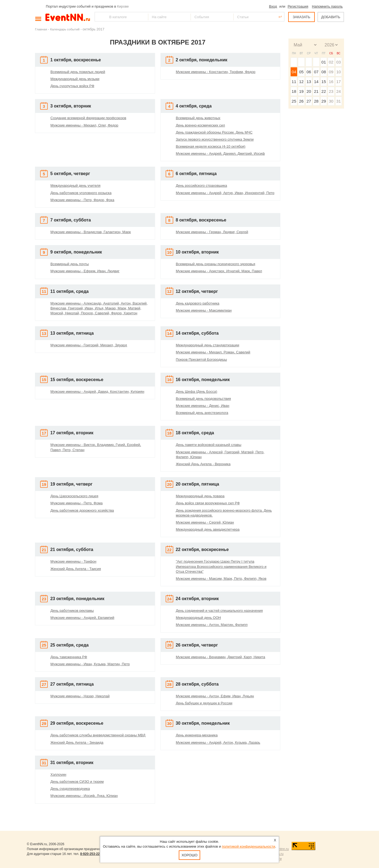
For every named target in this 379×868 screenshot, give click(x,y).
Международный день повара (200, 496)
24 (338, 91)
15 (324, 82)
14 (316, 82)
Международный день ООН (198, 618)
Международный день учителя (76, 186)
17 (338, 82)
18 (294, 91)
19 (301, 91)
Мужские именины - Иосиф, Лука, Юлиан (84, 796)
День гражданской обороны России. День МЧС (214, 132)
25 (294, 101)
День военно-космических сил (200, 125)
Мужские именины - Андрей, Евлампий (82, 618)
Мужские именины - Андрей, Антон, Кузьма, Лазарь (218, 742)
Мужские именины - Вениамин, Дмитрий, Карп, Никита (221, 657)
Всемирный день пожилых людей (78, 72)
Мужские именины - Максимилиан (204, 310)
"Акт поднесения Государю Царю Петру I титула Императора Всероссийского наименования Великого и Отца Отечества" (221, 566)
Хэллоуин (58, 774)
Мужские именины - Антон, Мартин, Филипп (212, 625)
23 (331, 91)
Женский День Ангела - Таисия (76, 569)
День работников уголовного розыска (81, 193)
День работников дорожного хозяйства (82, 510)
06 (309, 72)
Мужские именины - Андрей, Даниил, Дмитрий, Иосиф (220, 153)
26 (301, 101)
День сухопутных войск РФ (72, 86)
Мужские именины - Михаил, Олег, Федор (84, 125)
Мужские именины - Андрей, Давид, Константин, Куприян (97, 392)
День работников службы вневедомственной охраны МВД (98, 735)
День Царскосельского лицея (74, 496)
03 (338, 62)
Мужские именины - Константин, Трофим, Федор (216, 72)
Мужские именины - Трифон (73, 561)
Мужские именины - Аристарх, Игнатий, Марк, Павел (219, 271)
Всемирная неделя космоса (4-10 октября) (211, 146)
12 (301, 82)
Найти (99, 17)
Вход (273, 6)
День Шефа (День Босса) (197, 392)
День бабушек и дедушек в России (204, 703)
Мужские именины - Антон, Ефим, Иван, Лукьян (215, 696)
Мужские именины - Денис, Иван (203, 406)
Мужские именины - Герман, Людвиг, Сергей (212, 232)
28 (316, 101)
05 (301, 72)
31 (338, 101)
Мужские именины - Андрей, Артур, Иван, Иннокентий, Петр (225, 193)
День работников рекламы (72, 611)
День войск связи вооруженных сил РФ (208, 503)
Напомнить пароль (327, 6)
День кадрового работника (198, 303)
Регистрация (298, 6)
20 (309, 91)
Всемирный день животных (198, 118)
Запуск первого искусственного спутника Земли (215, 139)
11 (294, 82)
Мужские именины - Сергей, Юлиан (205, 522)
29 (324, 101)
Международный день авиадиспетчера (208, 529)
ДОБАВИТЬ (331, 17)
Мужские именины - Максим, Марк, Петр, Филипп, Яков (221, 579)
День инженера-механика (197, 735)
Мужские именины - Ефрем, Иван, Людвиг (85, 271)
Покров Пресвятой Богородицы (202, 359)
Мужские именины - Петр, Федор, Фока (82, 200)
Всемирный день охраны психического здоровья (216, 264)
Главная (41, 29)
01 (324, 62)
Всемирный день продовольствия (203, 399)
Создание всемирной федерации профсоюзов (88, 118)
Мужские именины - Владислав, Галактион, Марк (91, 232)
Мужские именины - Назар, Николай (80, 696)
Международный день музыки (75, 79)
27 (309, 101)
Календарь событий (65, 29)
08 (324, 72)
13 (309, 82)
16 (331, 82)
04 (294, 72)
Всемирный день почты (70, 264)
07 (316, 72)
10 (338, 72)
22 (324, 91)
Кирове (123, 6)
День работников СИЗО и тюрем (77, 782)
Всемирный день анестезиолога (202, 413)
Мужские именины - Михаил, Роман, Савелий (213, 352)
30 (331, 101)
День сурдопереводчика (70, 789)
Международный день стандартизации (208, 345)
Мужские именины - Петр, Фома (76, 503)
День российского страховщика (202, 186)
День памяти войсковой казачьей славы (209, 445)
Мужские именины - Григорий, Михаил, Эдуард (89, 345)
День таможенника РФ (69, 657)
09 (331, 72)
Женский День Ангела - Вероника (203, 464)
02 (331, 62)
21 (316, 91)
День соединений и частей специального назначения (219, 611)
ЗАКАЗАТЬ (302, 17)
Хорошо (190, 855)
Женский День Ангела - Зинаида (77, 742)
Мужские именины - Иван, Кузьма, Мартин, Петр (90, 664)
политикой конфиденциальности (248, 846)
